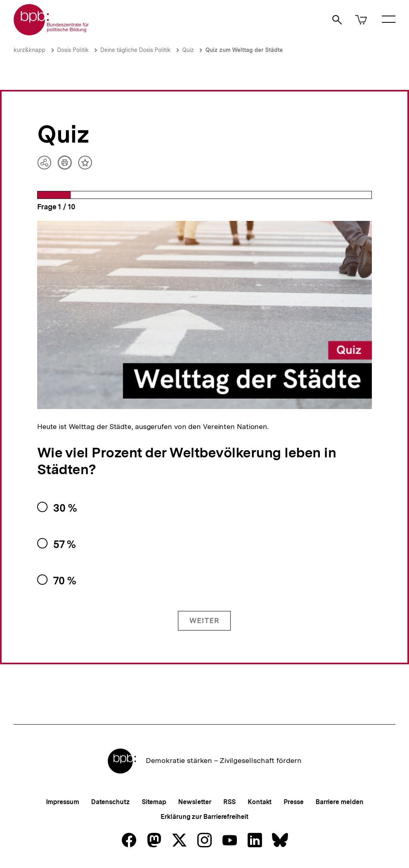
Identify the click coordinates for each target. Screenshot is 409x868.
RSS (229, 802)
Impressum (63, 802)
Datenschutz (110, 802)
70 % (65, 581)
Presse (293, 802)
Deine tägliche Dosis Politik (135, 50)
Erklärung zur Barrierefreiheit (204, 817)
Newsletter (195, 802)
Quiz (188, 50)
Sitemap (154, 802)
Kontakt (260, 802)
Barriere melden (340, 802)
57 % (65, 544)
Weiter (204, 621)
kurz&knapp (30, 50)
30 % (65, 508)
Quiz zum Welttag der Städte (244, 50)
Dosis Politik (73, 50)
